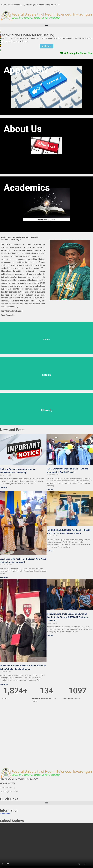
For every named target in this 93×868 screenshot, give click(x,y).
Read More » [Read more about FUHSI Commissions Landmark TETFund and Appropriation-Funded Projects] (50, 490)
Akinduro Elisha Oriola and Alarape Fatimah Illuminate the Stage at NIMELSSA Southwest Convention (67, 617)
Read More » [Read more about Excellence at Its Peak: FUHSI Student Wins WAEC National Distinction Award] (4, 577)
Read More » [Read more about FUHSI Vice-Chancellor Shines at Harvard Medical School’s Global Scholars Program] (4, 684)
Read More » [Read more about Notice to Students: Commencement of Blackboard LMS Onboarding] (4, 488)
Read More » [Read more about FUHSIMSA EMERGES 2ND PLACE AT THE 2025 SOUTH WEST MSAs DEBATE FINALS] (50, 551)
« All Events (5, 814)
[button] (46, 25)
